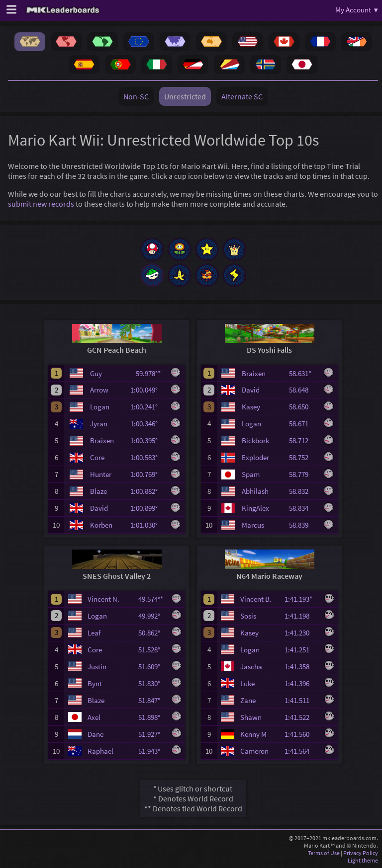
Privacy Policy (361, 853)
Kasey (251, 407)
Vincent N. (103, 599)
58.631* (303, 373)
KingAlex (255, 508)
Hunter (101, 474)
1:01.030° (147, 525)
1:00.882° (147, 491)
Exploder (255, 457)
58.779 (303, 474)
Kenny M (253, 734)
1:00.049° (147, 390)
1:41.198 (301, 616)
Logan (100, 407)
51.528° (152, 650)
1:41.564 (301, 751)
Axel (94, 717)
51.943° (152, 751)
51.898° (152, 717)
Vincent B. (256, 599)
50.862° (152, 633)
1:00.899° (147, 508)
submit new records (41, 204)
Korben (101, 525)
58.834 (303, 508)
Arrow (99, 390)
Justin (97, 667)
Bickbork (255, 440)
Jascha (251, 667)
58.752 (303, 457)
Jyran (99, 424)
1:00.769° (147, 474)
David (99, 508)
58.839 (303, 525)
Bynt (95, 683)
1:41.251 (301, 650)
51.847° (152, 700)
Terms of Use (324, 853)
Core (97, 457)
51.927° (152, 734)
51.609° (152, 667)
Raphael (100, 751)
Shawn (251, 717)
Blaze (98, 491)
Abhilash (255, 491)
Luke (247, 683)
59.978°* (150, 373)
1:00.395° (147, 440)
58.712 (303, 440)
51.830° (152, 683)
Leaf (94, 633)
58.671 (303, 424)
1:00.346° (147, 424)
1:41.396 (301, 683)
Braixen (102, 440)
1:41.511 (301, 700)
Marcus (253, 525)
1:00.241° (147, 407)
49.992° (152, 616)
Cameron (254, 751)
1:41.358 (301, 667)
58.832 (303, 491)
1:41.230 (301, 633)
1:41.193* (301, 599)
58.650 (303, 407)
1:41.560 (301, 734)
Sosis (248, 616)
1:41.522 (301, 717)
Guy (96, 373)
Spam (251, 474)
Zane (248, 700)
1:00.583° (147, 457)
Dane (95, 734)
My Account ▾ (357, 10)
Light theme (363, 860)
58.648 (303, 390)
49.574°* (152, 599)
